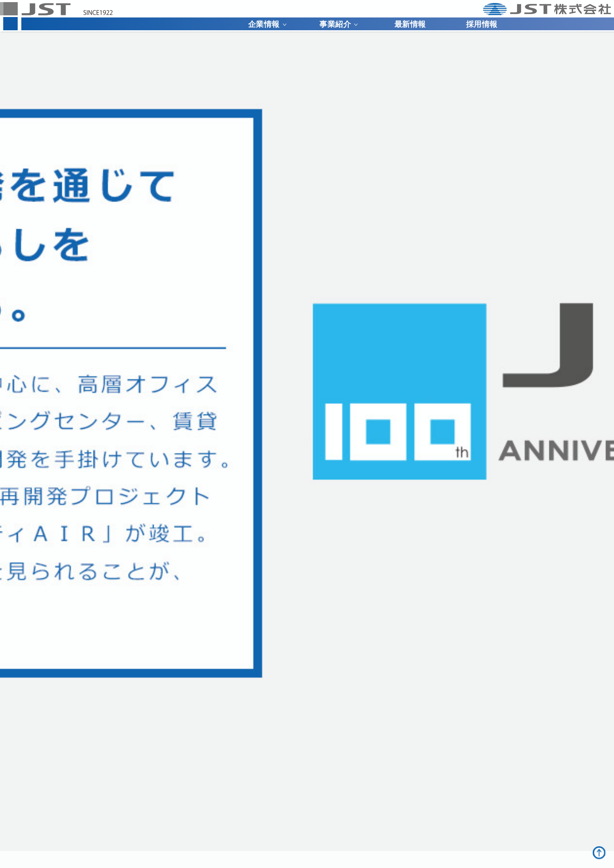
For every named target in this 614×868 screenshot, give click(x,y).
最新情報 (410, 24)
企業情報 (267, 24)
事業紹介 (339, 24)
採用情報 (482, 24)
